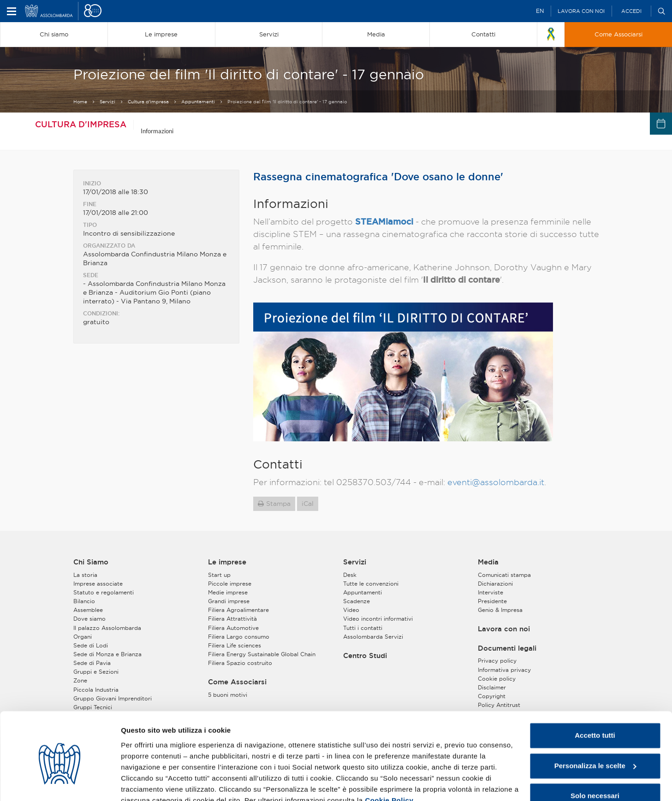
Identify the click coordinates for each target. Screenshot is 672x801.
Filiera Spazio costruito (240, 662)
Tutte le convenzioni (371, 583)
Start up (219, 574)
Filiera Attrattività (232, 618)
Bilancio (84, 600)
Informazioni (157, 131)
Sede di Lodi (91, 644)
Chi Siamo (91, 561)
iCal (308, 503)
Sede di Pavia (92, 662)
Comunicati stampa (504, 574)
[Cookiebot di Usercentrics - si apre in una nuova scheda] (60, 783)
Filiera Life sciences (235, 644)
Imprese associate (98, 583)
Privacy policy (497, 660)
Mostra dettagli (146, 783)
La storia (85, 574)
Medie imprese (228, 591)
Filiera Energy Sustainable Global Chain (262, 653)
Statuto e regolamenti (104, 591)
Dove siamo (89, 618)
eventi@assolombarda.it (496, 481)
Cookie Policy (389, 757)
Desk (350, 574)
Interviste (491, 591)
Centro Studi (365, 655)
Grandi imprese (229, 600)
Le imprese (227, 561)
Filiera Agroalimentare (238, 609)
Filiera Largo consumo (239, 636)
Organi (83, 636)
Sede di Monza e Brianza (107, 653)
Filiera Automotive (233, 627)
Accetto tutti (595, 693)
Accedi (631, 11)
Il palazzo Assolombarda (107, 627)
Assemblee (88, 609)
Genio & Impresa (500, 609)
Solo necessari (595, 753)
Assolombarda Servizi (373, 636)
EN (540, 11)
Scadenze (357, 600)
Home (80, 102)
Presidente (492, 600)
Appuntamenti (198, 102)
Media (488, 561)
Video (351, 609)
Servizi (107, 102)
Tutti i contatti (363, 627)
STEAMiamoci (384, 220)
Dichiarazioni (495, 583)
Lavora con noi (581, 11)
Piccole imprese (230, 583)
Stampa (278, 503)
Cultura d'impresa (148, 102)
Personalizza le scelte (595, 723)
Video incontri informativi (378, 618)
